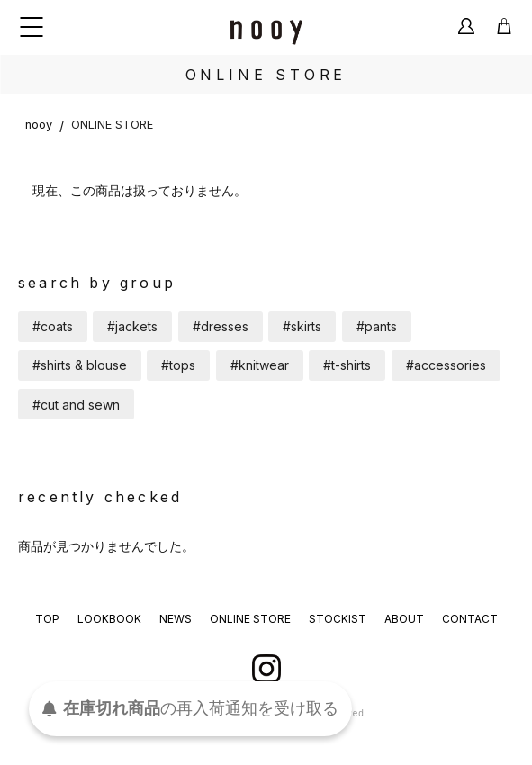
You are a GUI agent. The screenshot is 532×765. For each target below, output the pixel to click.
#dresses (221, 326)
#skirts (302, 326)
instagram (266, 669)
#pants (377, 326)
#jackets (132, 326)
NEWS (176, 619)
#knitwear (260, 365)
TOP (47, 619)
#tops (178, 365)
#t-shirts (347, 365)
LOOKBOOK (109, 619)
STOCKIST (338, 619)
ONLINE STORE (112, 125)
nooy (39, 125)
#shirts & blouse (80, 365)
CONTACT (470, 619)
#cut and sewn (76, 405)
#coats (53, 326)
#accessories (446, 365)
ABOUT (404, 619)
